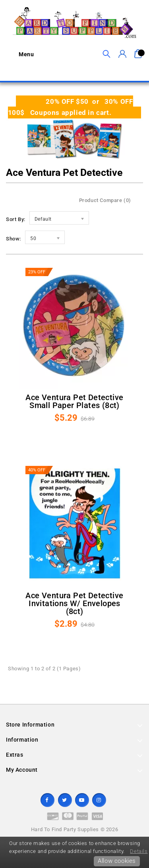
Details (139, 851)
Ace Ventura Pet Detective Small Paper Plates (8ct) (74, 401)
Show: (14, 239)
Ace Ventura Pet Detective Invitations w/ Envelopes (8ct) (74, 603)
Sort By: (16, 219)
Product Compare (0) (105, 200)
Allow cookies (117, 861)
